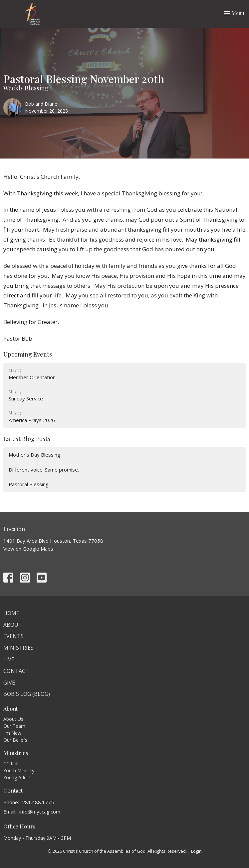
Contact (16, 671)
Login (196, 851)
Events (13, 636)
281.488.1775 (38, 802)
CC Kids (11, 763)
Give (9, 683)
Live (9, 659)
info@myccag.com (40, 812)
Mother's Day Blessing (34, 455)
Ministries (18, 648)
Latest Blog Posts (27, 439)
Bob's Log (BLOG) (27, 694)
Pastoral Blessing (29, 484)
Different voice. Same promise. (44, 470)
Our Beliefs (15, 740)
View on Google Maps (28, 549)
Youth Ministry (19, 770)
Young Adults (17, 777)
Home (11, 613)
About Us (13, 719)
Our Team (14, 726)
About (13, 625)
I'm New (12, 733)
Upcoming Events (28, 354)
